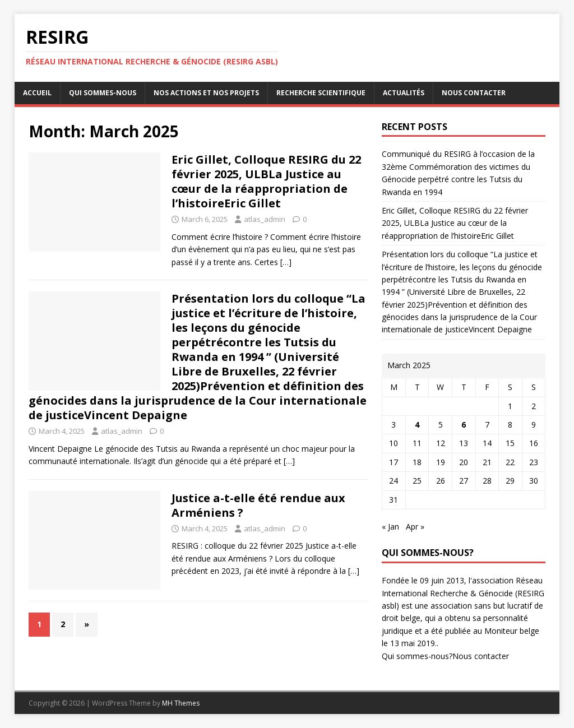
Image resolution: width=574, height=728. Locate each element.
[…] (286, 262)
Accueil (37, 93)
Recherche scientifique (321, 93)
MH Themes (181, 703)
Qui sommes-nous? (417, 656)
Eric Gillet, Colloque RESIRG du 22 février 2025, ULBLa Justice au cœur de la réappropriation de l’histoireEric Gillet (266, 181)
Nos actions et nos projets (206, 93)
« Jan (390, 527)
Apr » (415, 527)
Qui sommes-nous (103, 93)
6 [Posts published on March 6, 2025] (464, 425)
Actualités (404, 93)
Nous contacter (474, 93)
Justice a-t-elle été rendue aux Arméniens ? (258, 505)
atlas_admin (265, 219)
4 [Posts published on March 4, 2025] (417, 425)
